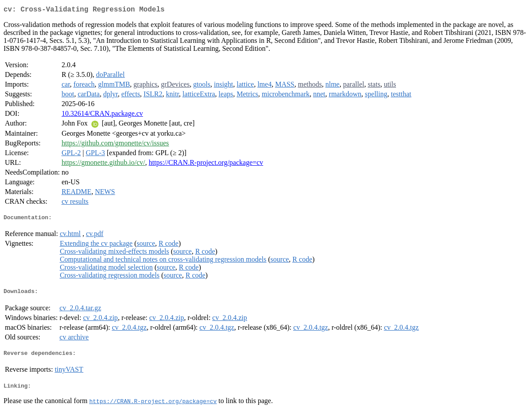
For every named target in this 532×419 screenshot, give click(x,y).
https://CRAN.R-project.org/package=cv (206, 164)
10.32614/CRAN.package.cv (102, 115)
